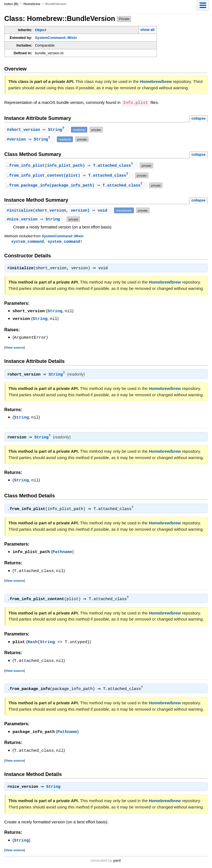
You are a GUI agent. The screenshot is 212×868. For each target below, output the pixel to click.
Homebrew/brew (156, 81)
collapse (198, 118)
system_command (28, 243)
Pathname (62, 552)
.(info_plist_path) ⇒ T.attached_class (72, 166)
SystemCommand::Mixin (56, 38)
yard (117, 860)
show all (147, 30)
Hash (33, 642)
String (55, 313)
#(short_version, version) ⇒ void (59, 211)
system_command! (65, 243)
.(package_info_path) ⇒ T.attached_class (77, 186)
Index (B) (11, 4)
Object (41, 30)
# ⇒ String (38, 130)
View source (15, 348)
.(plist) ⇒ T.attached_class (69, 176)
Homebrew (32, 4)
